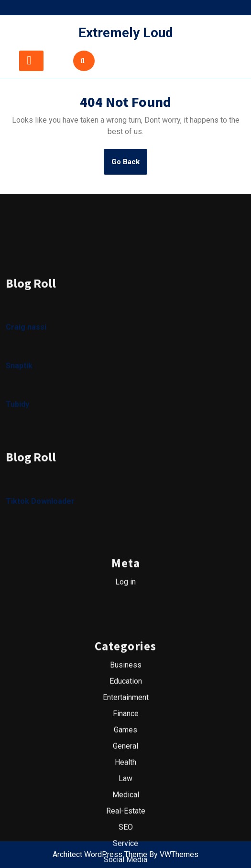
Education (126, 751)
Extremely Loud (126, 33)
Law (125, 848)
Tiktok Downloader (40, 571)
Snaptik (19, 436)
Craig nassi (26, 397)
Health (125, 832)
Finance (126, 783)
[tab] (31, 61)
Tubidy (17, 475)
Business (126, 735)
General (125, 816)
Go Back (129, 166)
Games (125, 800)
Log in (125, 652)
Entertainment (126, 767)
